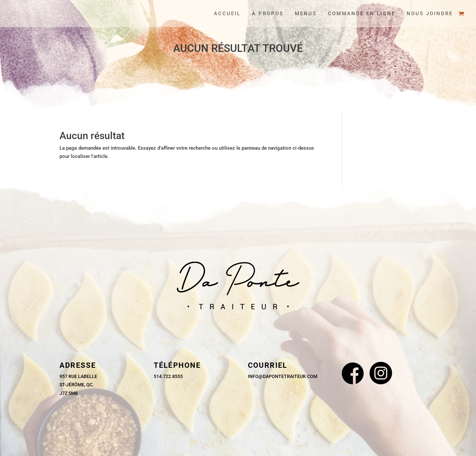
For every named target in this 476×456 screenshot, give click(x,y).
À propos (268, 14)
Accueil (227, 14)
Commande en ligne (362, 14)
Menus (306, 14)
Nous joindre (430, 14)
